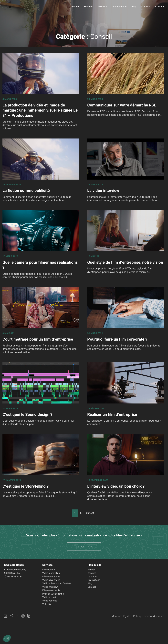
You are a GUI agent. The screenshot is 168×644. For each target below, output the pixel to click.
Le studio (103, 7)
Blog (134, 7)
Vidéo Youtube (50, 601)
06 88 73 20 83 (13, 577)
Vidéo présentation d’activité (57, 583)
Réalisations (120, 7)
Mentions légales (121, 616)
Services (88, 7)
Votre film (47, 604)
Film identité (48, 570)
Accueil (75, 7)
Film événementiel (51, 590)
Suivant (90, 513)
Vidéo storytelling (51, 573)
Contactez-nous (84, 547)
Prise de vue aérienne (53, 594)
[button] (7, 638)
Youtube (146, 7)
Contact (160, 7)
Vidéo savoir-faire (51, 580)
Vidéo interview (50, 587)
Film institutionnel (51, 577)
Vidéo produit (49, 597)
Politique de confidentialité (149, 616)
